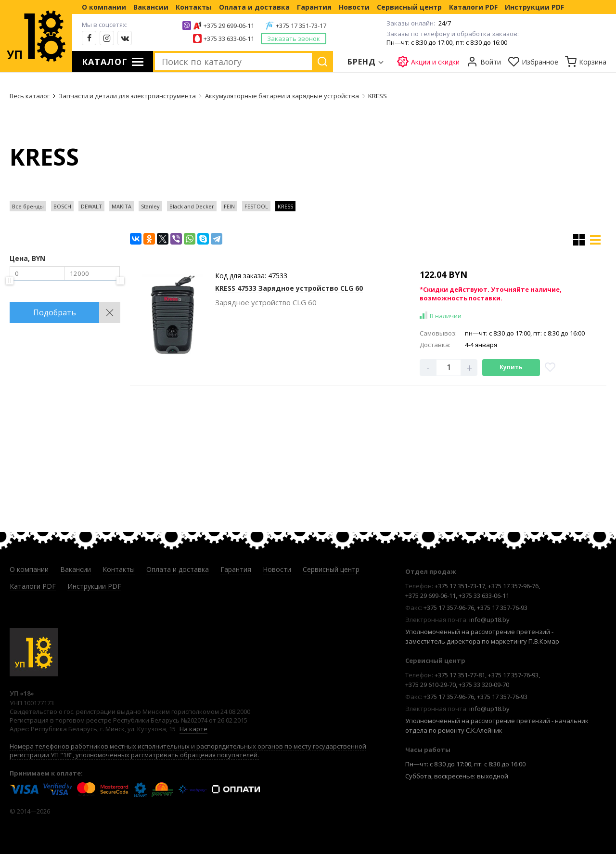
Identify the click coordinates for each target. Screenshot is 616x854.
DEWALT (91, 206)
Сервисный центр (409, 7)
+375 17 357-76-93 (502, 608)
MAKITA (122, 206)
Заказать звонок (294, 39)
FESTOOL (256, 206)
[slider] (10, 281)
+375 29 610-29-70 (430, 685)
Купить (511, 367)
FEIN (229, 206)
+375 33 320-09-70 (484, 685)
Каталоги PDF (473, 7)
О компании (104, 7)
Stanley (150, 206)
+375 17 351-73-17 (301, 26)
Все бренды (28, 206)
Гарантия (314, 7)
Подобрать (55, 312)
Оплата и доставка (254, 7)
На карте (193, 729)
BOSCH (62, 206)
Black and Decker (192, 206)
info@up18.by (489, 620)
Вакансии (151, 7)
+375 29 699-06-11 (229, 26)
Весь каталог (30, 96)
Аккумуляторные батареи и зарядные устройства (282, 96)
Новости (354, 7)
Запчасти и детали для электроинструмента (127, 96)
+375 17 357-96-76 (513, 586)
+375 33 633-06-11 (229, 39)
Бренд (362, 62)
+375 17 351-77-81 (460, 675)
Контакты (194, 7)
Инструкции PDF (534, 7)
